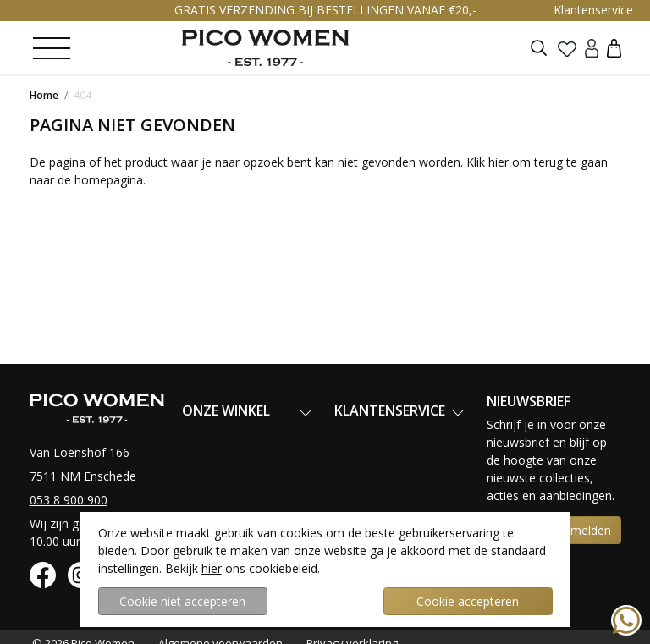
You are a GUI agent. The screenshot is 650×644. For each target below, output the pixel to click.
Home (44, 95)
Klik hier (487, 162)
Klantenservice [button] (593, 10)
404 (83, 95)
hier (212, 568)
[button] (614, 48)
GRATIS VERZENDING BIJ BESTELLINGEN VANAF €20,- (325, 10)
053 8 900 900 (69, 500)
